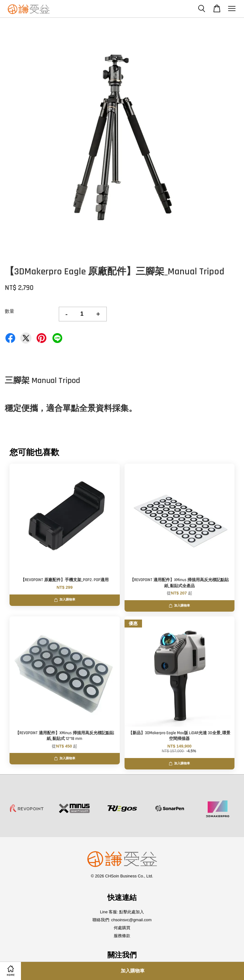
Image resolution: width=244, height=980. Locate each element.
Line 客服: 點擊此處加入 (122, 912)
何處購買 (122, 928)
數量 (10, 311)
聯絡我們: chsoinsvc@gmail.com (122, 920)
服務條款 (122, 936)
